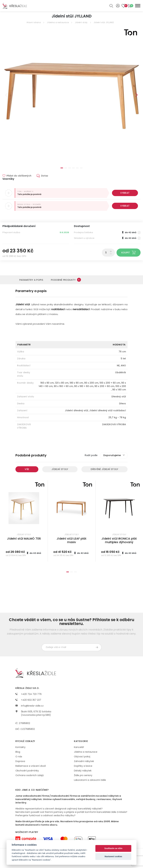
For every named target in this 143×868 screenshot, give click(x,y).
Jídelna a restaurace (58, 22)
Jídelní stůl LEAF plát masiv (71, 540)
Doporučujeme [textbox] (112, 455)
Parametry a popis (31, 280)
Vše (27, 469)
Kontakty (20, 747)
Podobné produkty (66, 280)
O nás (19, 757)
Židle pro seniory (83, 775)
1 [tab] (62, 168)
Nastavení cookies (113, 856)
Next (137, 95)
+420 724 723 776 (29, 694)
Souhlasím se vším (113, 848)
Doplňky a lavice (83, 766)
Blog (18, 752)
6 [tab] (81, 168)
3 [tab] (70, 168)
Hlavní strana (34, 22)
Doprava (20, 761)
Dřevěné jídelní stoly (104, 469)
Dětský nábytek (83, 771)
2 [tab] (66, 168)
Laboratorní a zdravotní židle (90, 780)
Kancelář (79, 747)
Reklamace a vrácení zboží (31, 766)
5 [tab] (77, 168)
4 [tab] (73, 168)
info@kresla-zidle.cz (29, 706)
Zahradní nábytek (84, 761)
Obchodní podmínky (27, 771)
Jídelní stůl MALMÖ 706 (24, 539)
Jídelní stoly (81, 22)
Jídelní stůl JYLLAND (104, 22)
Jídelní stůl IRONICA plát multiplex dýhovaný (119, 540)
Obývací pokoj (82, 757)
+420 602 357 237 (28, 700)
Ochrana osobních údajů (30, 775)
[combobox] (114, 455)
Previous (6, 95)
